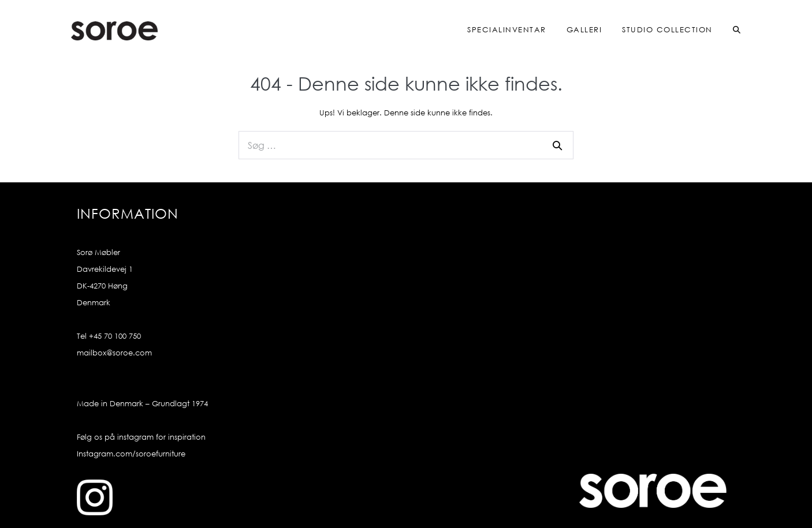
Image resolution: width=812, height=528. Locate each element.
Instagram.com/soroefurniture (131, 454)
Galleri (584, 30)
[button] (727, 30)
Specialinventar (507, 30)
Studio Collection (667, 30)
